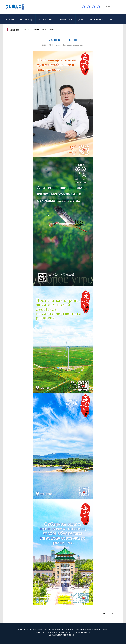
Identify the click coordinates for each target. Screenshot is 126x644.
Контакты (40, 630)
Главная (10, 19)
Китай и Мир (26, 19)
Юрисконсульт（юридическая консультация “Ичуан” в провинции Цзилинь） (82, 630)
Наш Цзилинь (97, 19)
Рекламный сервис (29, 630)
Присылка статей (50, 630)
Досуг (81, 19)
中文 (112, 19)
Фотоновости (66, 19)
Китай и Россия (46, 19)
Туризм (51, 30)
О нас (20, 630)
